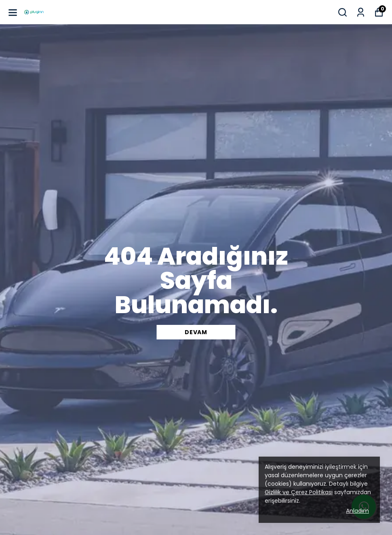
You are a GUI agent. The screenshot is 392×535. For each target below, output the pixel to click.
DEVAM (196, 332)
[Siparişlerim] (361, 12)
